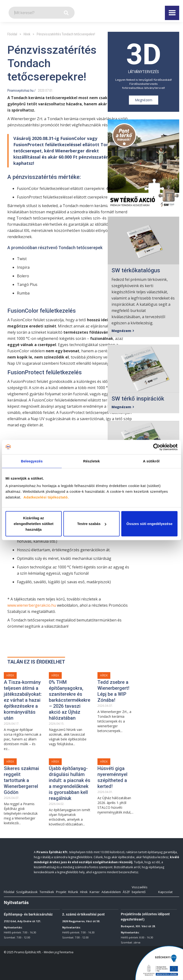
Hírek (27, 34)
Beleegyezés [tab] (32, 461)
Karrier (95, 892)
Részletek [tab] (91, 461)
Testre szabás (92, 524)
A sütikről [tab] (151, 461)
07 (47, 91)
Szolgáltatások (27, 892)
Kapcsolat (165, 892)
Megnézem (144, 100)
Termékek (47, 892)
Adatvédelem (111, 892)
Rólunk (73, 892)
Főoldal (12, 34)
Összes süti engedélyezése (149, 524)
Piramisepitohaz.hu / (21, 91)
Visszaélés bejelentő (140, 889)
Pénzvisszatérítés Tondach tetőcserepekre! (66, 34)
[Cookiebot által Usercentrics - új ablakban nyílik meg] (157, 447)
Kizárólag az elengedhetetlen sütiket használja (33, 524)
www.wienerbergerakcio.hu (32, 605)
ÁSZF (126, 892)
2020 (41, 91)
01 (51, 91)
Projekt (61, 892)
